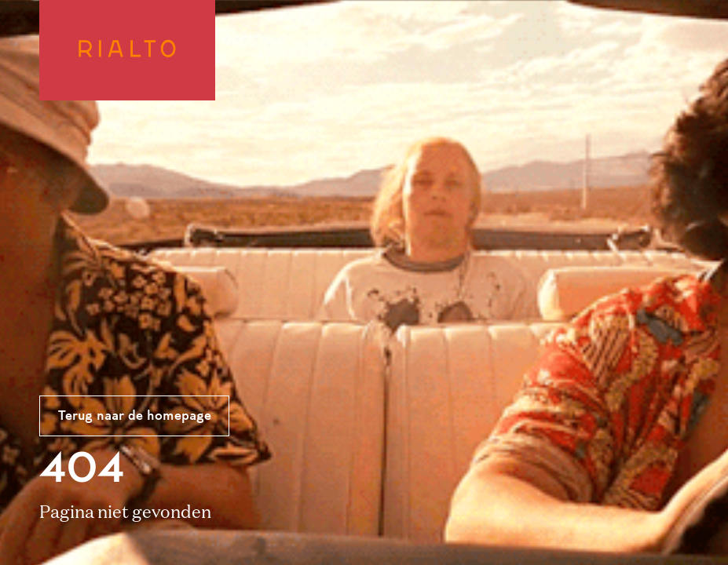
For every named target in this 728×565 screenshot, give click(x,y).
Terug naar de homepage (135, 417)
